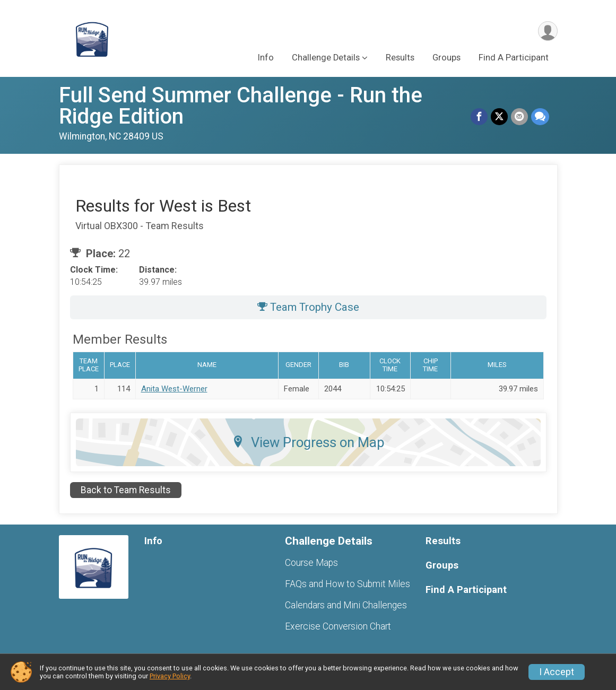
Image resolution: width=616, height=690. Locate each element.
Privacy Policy (170, 676)
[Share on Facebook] (479, 117)
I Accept (557, 672)
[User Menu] (548, 31)
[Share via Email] (519, 117)
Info (266, 58)
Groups (446, 58)
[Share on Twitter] (499, 117)
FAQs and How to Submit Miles (348, 584)
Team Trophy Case (308, 307)
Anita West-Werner (174, 389)
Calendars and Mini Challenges (346, 605)
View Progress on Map (308, 442)
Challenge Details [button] (326, 58)
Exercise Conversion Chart (338, 626)
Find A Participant (514, 58)
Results (400, 58)
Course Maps (311, 563)
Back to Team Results (126, 490)
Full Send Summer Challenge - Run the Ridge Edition (241, 106)
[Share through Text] (540, 117)
